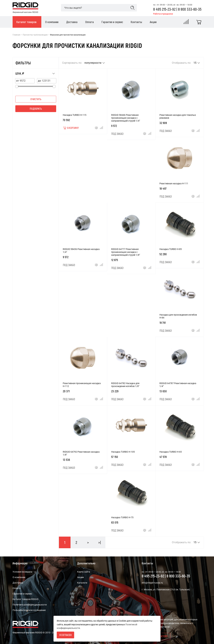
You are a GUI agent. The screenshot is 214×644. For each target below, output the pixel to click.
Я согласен (66, 635)
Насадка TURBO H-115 (75, 115)
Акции (80, 577)
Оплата (17, 588)
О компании (19, 577)
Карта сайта (84, 572)
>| (100, 542)
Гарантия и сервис (22, 594)
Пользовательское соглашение (29, 610)
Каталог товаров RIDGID (25, 599)
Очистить (36, 99)
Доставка (18, 583)
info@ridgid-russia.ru (152, 583)
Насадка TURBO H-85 (171, 249)
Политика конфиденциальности (30, 605)
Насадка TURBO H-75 (122, 517)
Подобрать (36, 109)
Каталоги (82, 583)
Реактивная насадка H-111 (174, 183)
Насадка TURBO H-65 (171, 452)
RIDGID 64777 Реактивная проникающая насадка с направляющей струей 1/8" (126, 252)
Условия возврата (22, 572)
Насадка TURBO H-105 (123, 452)
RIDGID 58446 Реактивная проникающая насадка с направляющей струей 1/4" (126, 118)
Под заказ (117, 134)
